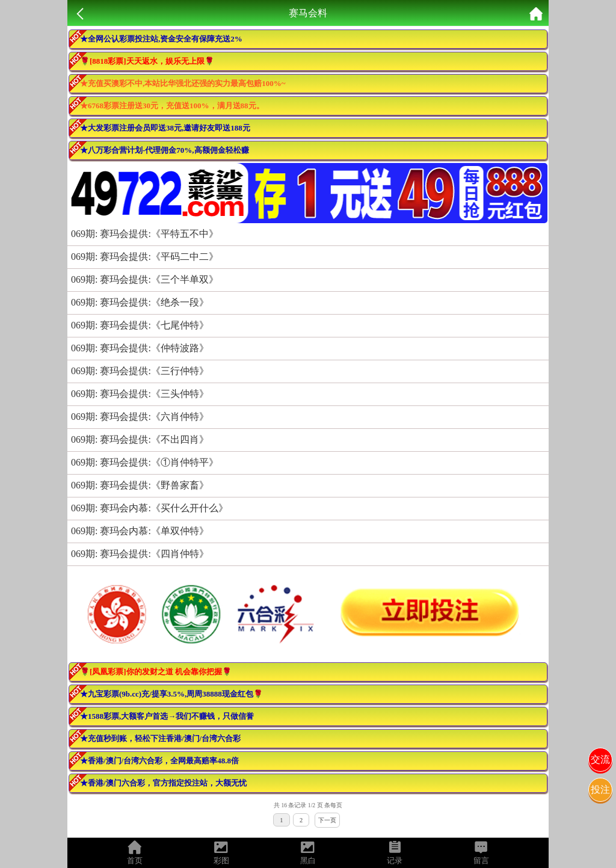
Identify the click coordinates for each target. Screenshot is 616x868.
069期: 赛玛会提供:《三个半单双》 (145, 279)
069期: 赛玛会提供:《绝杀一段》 (140, 302)
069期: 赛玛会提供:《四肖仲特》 (140, 554)
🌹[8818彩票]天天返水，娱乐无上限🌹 (147, 61)
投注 (600, 790)
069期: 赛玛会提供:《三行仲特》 (140, 371)
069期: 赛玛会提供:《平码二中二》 (145, 257)
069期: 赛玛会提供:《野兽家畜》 (140, 485)
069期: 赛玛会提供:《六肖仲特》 (140, 417)
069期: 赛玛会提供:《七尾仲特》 (140, 325)
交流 (600, 759)
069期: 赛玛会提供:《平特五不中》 (145, 234)
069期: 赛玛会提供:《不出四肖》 (140, 439)
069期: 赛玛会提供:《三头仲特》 (140, 394)
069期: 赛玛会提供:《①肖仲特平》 (145, 462)
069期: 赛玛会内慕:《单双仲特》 (140, 531)
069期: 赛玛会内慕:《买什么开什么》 (149, 508)
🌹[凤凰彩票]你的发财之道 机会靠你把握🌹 (156, 672)
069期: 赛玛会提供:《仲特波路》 (140, 348)
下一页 (327, 820)
